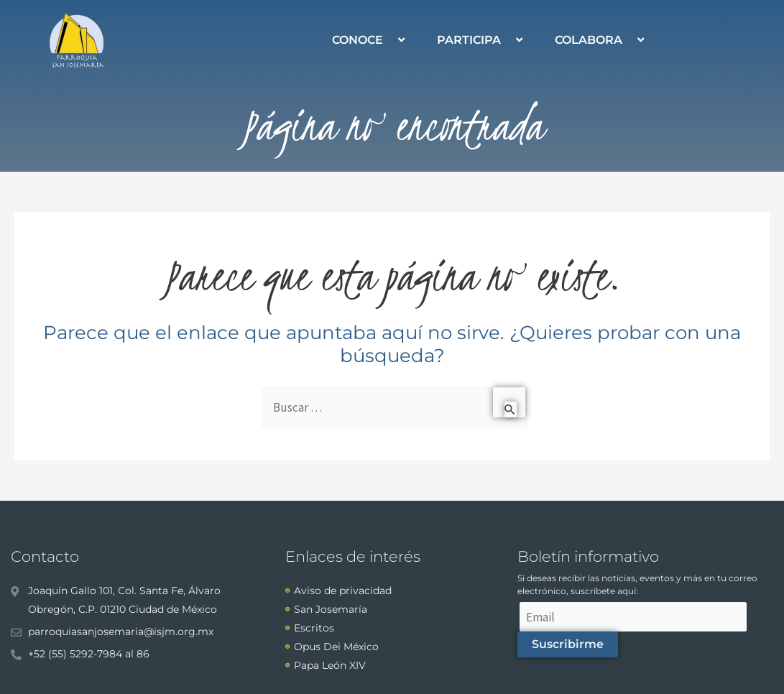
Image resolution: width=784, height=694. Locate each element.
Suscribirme (568, 644)
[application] (389, 40)
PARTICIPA (481, 40)
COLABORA (601, 40)
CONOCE (370, 40)
